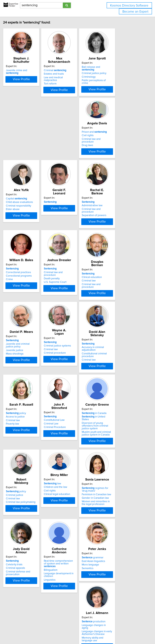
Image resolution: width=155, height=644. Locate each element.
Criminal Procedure (114, 379)
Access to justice (67, 372)
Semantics (18, 602)
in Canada (24, 443)
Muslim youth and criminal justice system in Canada (31, 457)
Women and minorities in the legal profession (28, 532)
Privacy (104, 633)
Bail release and (119, 70)
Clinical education (22, 299)
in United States (28, 446)
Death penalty (111, 226)
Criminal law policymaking (72, 453)
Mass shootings (66, 307)
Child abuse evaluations (71, 148)
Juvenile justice (66, 304)
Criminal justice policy (115, 74)
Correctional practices (70, 223)
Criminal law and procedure (28, 147)
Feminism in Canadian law (27, 523)
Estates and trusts (68, 74)
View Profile (31, 93)
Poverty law (64, 379)
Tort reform (64, 81)
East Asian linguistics (24, 595)
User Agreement (117, 633)
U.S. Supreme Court (114, 230)
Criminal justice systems (117, 296)
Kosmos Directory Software (129, 6)
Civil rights (18, 144)
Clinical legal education (116, 449)
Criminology (110, 77)
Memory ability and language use (76, 605)
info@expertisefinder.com (79, 633)
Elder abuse (64, 155)
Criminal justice (66, 446)
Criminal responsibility (70, 152)
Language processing (115, 599)
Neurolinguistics (112, 602)
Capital (68, 145)
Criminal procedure (114, 303)
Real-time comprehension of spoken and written (120, 518)
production (69, 592)
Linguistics (109, 533)
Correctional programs (71, 226)
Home (96, 633)
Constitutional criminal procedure (31, 375)
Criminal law (19, 302)
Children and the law (115, 442)
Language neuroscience (117, 595)
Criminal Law (110, 375)
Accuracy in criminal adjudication (30, 372)
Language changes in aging (73, 595)
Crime (61, 230)
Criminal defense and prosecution (70, 529)
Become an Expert (135, 12)
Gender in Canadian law (26, 527)
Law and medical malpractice (74, 77)
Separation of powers (24, 230)
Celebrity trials (66, 521)
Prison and (25, 140)
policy (68, 368)
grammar (23, 592)
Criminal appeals (67, 524)
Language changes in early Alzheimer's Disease (73, 600)
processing (115, 592)
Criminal (69, 70)
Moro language (21, 599)
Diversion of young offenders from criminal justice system (29, 451)
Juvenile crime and (29, 70)
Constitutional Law (114, 372)
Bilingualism (110, 523)
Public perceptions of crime (119, 81)
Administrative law (23, 223)
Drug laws (18, 151)
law (112, 438)
